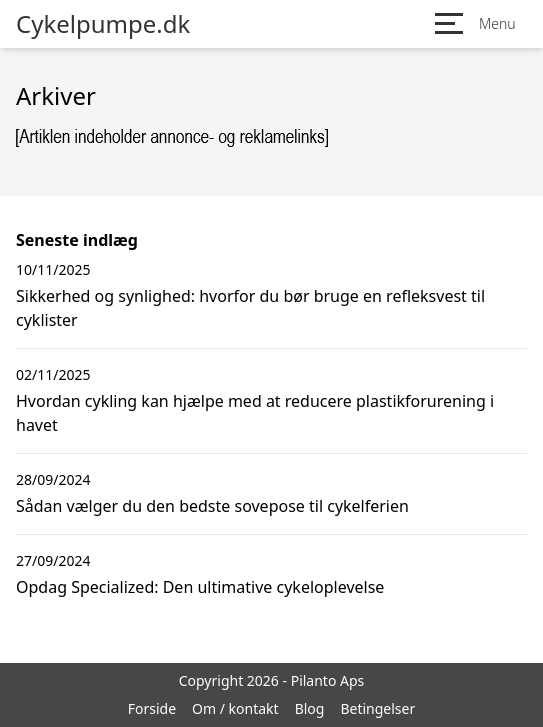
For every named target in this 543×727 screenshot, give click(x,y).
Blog (310, 708)
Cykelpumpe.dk (103, 24)
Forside (152, 708)
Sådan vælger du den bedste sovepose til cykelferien (212, 506)
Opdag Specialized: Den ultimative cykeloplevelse (200, 587)
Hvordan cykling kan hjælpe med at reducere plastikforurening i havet (255, 413)
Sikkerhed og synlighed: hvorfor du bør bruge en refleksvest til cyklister (250, 308)
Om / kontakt (235, 708)
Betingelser (377, 708)
